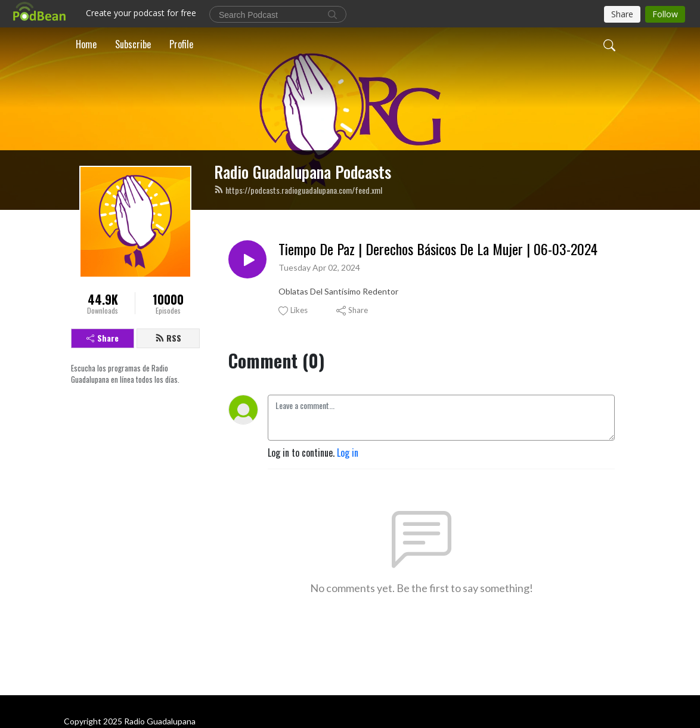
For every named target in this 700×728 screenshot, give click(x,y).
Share (103, 338)
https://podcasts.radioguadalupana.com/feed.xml (298, 190)
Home (86, 44)
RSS (168, 338)
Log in (348, 453)
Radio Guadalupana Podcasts (303, 172)
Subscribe (133, 44)
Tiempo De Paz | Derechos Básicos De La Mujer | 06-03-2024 (438, 249)
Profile (181, 44)
